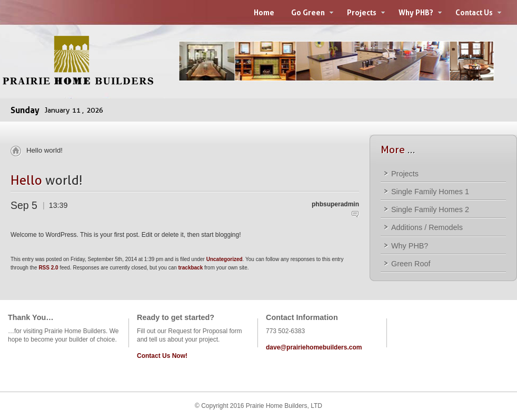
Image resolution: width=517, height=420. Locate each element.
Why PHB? (410, 246)
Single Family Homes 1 (430, 192)
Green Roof (411, 264)
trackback (191, 268)
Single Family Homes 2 (430, 209)
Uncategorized (225, 259)
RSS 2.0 (48, 268)
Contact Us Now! (162, 356)
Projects (405, 174)
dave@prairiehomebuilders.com (314, 347)
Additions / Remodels (427, 227)
